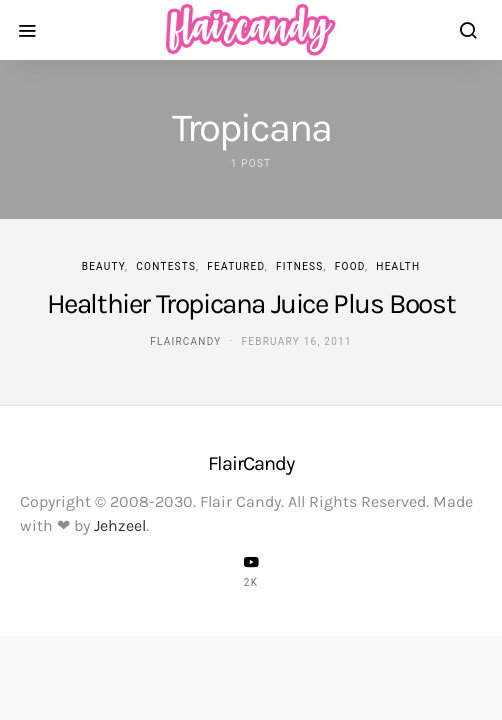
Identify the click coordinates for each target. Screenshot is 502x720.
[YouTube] (251, 571)
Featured (235, 266)
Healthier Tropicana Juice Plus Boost (251, 303)
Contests (166, 266)
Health (398, 266)
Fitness (300, 266)
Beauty (103, 266)
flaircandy (185, 341)
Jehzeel (120, 525)
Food (350, 266)
